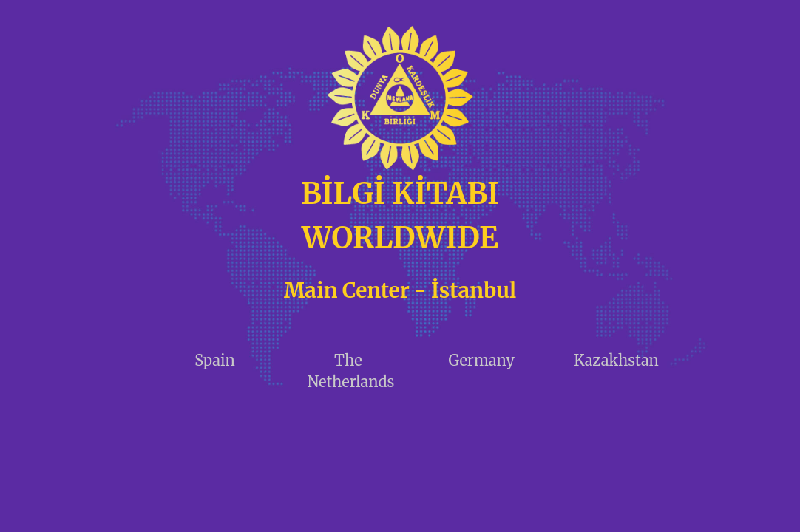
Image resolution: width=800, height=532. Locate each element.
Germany (481, 360)
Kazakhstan (616, 360)
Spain (215, 360)
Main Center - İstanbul (400, 290)
